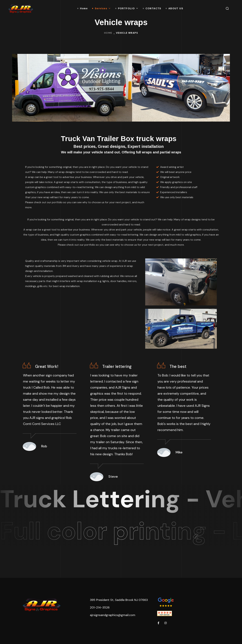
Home (108, 33)
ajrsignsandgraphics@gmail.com (113, 615)
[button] (227, 8)
